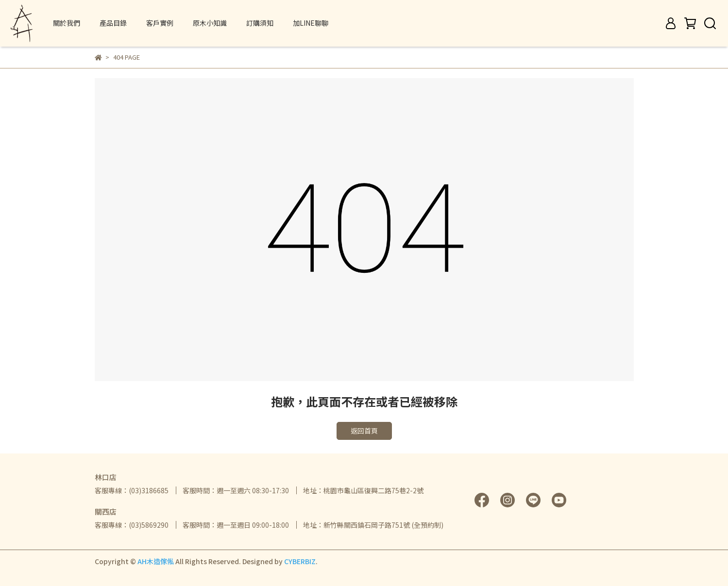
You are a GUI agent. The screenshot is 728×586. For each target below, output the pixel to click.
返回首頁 (364, 431)
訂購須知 (260, 23)
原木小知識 (210, 23)
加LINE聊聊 (311, 23)
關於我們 (67, 23)
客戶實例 (160, 23)
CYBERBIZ (300, 561)
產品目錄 (113, 23)
